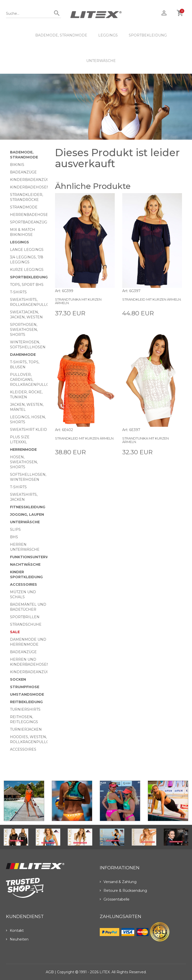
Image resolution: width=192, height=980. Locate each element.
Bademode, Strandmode (61, 35)
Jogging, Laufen (27, 514)
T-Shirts (18, 292)
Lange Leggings (27, 250)
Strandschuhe (26, 624)
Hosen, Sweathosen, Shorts (24, 462)
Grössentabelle (115, 899)
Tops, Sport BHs (27, 285)
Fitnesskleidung (28, 507)
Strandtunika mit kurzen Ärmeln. (78, 301)
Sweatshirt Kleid (28, 430)
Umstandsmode (27, 694)
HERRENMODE (23, 450)
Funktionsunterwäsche (36, 557)
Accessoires (23, 584)
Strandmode (24, 207)
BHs (14, 537)
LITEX (105, 972)
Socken (18, 679)
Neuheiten (17, 939)
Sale (15, 632)
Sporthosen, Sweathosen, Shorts (24, 330)
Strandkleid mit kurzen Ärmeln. (152, 299)
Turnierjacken (26, 729)
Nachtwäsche (25, 564)
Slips (15, 529)
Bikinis (17, 165)
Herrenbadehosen (30, 215)
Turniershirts (25, 709)
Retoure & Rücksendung (123, 891)
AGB (50, 972)
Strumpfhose (25, 687)
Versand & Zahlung (118, 882)
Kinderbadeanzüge (31, 180)
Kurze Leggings (27, 270)
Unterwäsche (101, 61)
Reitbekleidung (26, 702)
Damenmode (23, 355)
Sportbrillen (25, 617)
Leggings (108, 35)
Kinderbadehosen (30, 187)
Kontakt (15, 931)
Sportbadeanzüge (30, 222)
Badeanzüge (23, 172)
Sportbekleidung (148, 35)
